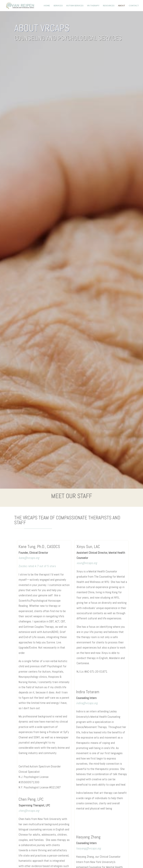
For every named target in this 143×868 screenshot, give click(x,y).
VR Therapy (93, 6)
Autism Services (75, 6)
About (122, 6)
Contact (134, 6)
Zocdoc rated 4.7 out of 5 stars (37, 566)
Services (58, 6)
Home (47, 6)
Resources (109, 6)
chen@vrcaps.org (29, 811)
